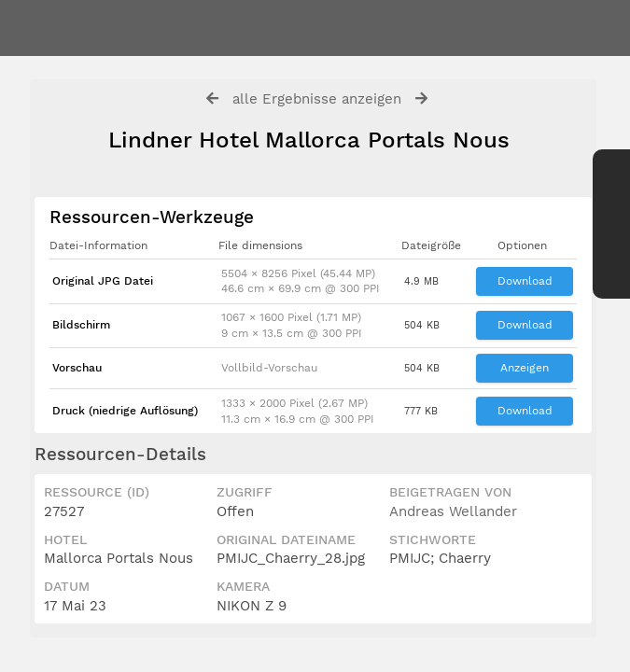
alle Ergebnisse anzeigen (317, 99)
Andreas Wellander (453, 511)
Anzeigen (525, 368)
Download (525, 281)
